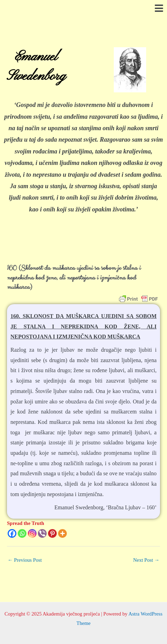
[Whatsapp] (22, 533)
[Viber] (42, 533)
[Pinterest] (52, 533)
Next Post (146, 560)
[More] (62, 533)
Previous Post (25, 560)
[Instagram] (32, 533)
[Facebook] (12, 533)
